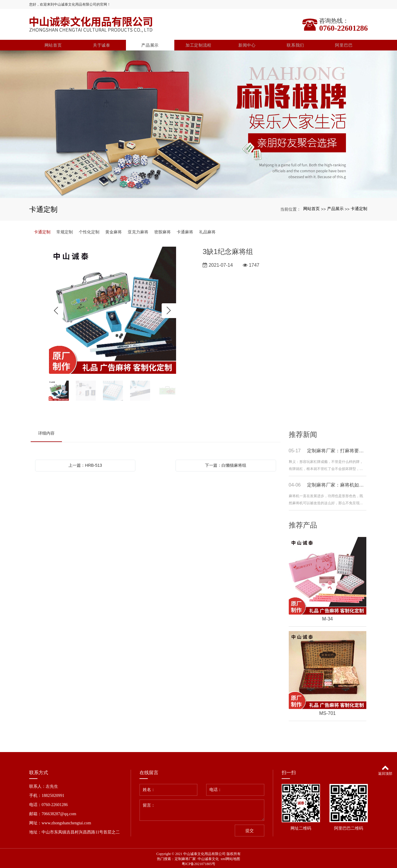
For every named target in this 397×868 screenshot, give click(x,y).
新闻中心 (247, 44)
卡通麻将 (185, 230)
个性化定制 (89, 230)
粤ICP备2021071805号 (199, 862)
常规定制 (65, 230)
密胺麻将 (163, 230)
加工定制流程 (198, 44)
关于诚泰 (102, 44)
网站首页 (53, 44)
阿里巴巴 (344, 44)
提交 (250, 829)
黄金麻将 (114, 230)
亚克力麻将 (138, 230)
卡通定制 (359, 207)
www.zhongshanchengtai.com (66, 822)
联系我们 (295, 44)
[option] (113, 309)
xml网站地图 (231, 857)
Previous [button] (56, 309)
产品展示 (150, 44)
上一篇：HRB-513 (85, 464)
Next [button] (169, 309)
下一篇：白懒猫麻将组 (226, 464)
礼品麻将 (207, 230)
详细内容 (46, 432)
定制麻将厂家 (185, 857)
